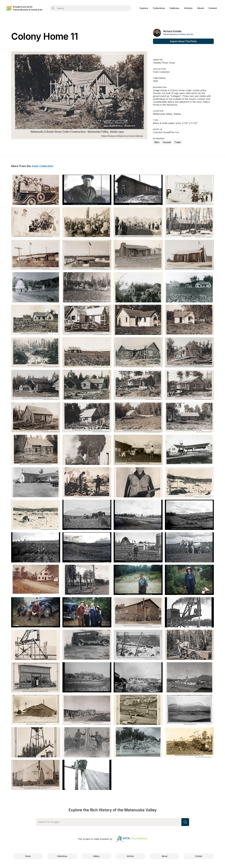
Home (28, 856)
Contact (213, 8)
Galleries (174, 8)
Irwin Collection (43, 166)
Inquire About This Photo (183, 41)
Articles (188, 8)
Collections (159, 8)
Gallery (96, 856)
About (200, 8)
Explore (144, 8)
